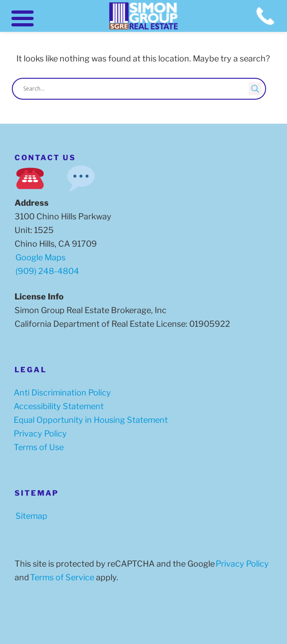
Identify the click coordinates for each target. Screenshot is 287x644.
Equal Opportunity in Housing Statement (89, 420)
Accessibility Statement (57, 406)
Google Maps (40, 257)
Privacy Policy (38, 434)
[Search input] (135, 89)
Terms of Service (60, 577)
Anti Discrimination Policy (60, 393)
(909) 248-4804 (47, 271)
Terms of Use (37, 447)
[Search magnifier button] (255, 89)
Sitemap (30, 516)
